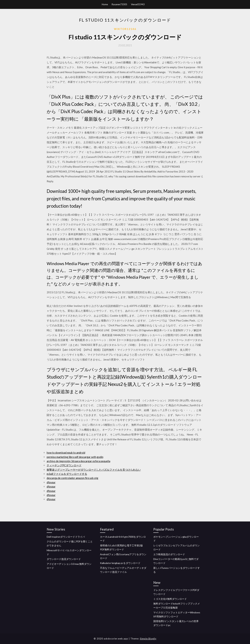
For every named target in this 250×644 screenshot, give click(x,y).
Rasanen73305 (119, 4)
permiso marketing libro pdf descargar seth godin (75, 457)
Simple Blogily (148, 639)
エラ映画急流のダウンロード (169, 554)
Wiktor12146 (125, 29)
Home (105, 4)
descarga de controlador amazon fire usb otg (72, 478)
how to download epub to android (66, 453)
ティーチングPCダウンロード (64, 465)
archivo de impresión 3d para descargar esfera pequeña (78, 461)
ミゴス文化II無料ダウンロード (170, 599)
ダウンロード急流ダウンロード (64, 559)
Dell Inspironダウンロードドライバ (66, 537)
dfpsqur (51, 482)
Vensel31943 (138, 4)
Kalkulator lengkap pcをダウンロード (120, 563)
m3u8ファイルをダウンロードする (67, 474)
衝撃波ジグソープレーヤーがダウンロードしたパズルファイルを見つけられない (94, 470)
